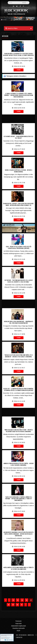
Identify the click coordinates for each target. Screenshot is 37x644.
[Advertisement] (18, 118)
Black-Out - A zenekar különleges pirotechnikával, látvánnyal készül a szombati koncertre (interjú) (19, 389)
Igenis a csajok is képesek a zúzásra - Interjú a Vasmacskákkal (19, 171)
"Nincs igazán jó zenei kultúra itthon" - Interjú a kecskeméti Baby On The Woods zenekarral (18, 431)
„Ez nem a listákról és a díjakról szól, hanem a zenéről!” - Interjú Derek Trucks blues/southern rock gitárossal (18, 95)
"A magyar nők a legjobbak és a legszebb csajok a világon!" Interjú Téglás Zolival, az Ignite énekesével (18, 54)
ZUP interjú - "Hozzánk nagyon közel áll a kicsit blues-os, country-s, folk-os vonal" (19, 281)
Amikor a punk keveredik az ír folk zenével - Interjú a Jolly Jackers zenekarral (19, 464)
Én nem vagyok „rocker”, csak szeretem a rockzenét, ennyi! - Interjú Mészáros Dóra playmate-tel (19, 204)
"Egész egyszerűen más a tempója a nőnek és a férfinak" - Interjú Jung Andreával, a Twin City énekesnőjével (19, 499)
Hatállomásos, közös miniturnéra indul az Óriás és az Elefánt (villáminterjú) (18, 568)
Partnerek (18, 621)
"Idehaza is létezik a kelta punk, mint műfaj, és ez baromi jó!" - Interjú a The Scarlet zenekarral (19, 356)
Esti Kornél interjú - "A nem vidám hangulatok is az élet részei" (18, 137)
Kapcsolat (18, 623)
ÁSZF (19, 631)
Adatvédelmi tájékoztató (18, 626)
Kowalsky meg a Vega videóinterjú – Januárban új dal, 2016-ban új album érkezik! (18, 322)
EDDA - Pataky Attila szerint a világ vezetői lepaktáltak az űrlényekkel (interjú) (19, 247)
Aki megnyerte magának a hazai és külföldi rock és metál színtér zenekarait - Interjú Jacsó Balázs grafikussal (18, 534)
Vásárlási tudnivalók (18, 628)
